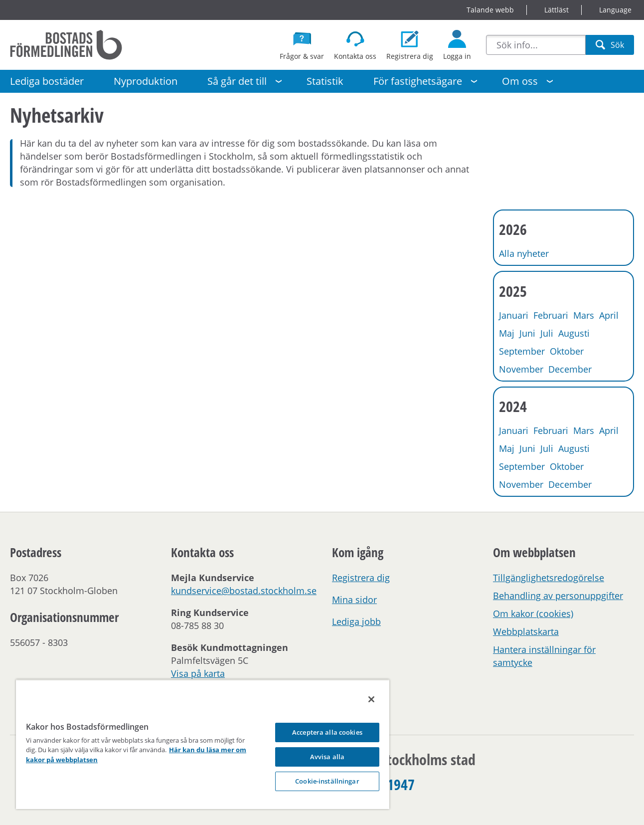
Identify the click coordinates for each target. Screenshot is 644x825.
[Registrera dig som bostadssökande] (410, 45)
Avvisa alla (327, 757)
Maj (507, 333)
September (522, 351)
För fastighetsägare (418, 81)
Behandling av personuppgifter (558, 596)
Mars (584, 315)
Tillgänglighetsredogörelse (549, 578)
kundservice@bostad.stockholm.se (244, 591)
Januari (514, 315)
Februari (551, 315)
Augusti (574, 333)
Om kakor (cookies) (533, 614)
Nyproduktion (146, 81)
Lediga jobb (356, 621)
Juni (527, 333)
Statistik (325, 81)
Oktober (567, 351)
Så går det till (237, 81)
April (609, 315)
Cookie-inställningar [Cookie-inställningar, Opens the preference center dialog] (327, 781)
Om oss (520, 81)
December (570, 369)
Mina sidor (354, 600)
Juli (547, 333)
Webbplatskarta (526, 631)
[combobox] (536, 45)
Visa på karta (198, 673)
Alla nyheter (524, 253)
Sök (610, 47)
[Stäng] (371, 699)
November (521, 369)
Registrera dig (361, 578)
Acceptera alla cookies (327, 732)
